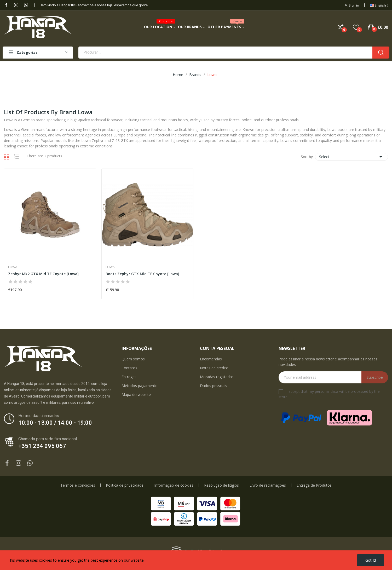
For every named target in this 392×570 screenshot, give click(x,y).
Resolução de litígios (221, 485)
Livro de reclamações (268, 485)
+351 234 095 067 (42, 446)
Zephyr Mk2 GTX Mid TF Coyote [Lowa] (43, 274)
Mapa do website (136, 395)
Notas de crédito (214, 368)
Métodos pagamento (140, 386)
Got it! (371, 560)
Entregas (129, 377)
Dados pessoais (214, 386)
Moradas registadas (217, 377)
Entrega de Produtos (314, 485)
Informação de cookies (174, 485)
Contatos (129, 368)
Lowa (13, 267)
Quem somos (133, 359)
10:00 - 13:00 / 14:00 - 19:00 (55, 423)
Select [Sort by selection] (351, 157)
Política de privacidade (125, 485)
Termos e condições (78, 485)
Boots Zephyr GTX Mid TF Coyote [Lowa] (142, 274)
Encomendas (211, 359)
